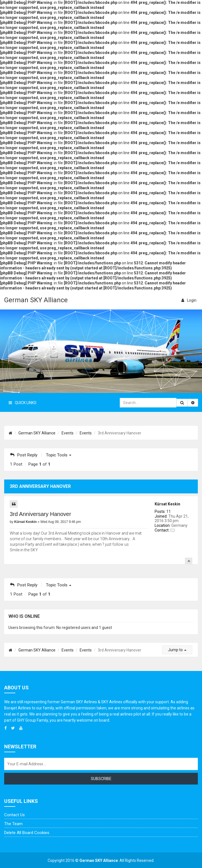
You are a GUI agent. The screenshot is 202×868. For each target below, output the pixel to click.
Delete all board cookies (27, 833)
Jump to (177, 650)
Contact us (14, 815)
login (189, 300)
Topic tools (59, 455)
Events (68, 433)
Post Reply (24, 455)
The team (13, 824)
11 (169, 512)
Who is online (24, 616)
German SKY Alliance (36, 300)
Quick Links (23, 403)
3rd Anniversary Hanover (40, 514)
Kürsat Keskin (167, 504)
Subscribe (101, 779)
